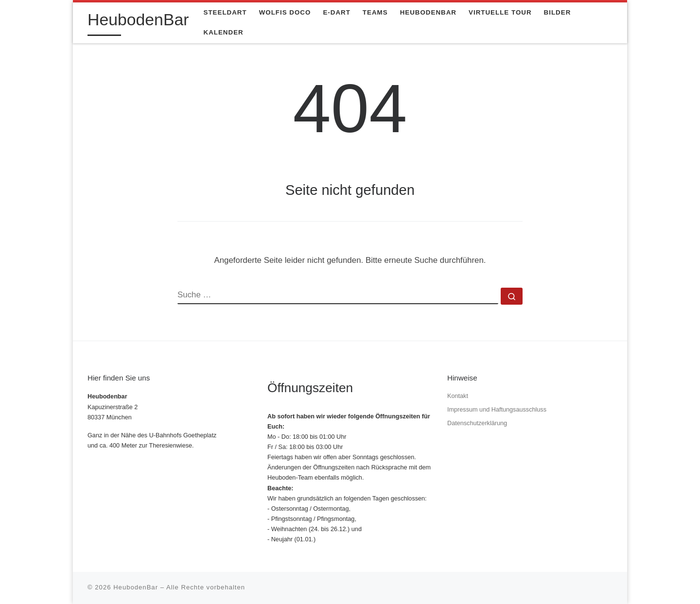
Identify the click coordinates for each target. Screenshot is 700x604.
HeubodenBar (136, 587)
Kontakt (458, 396)
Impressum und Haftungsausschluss (497, 410)
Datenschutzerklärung (477, 423)
